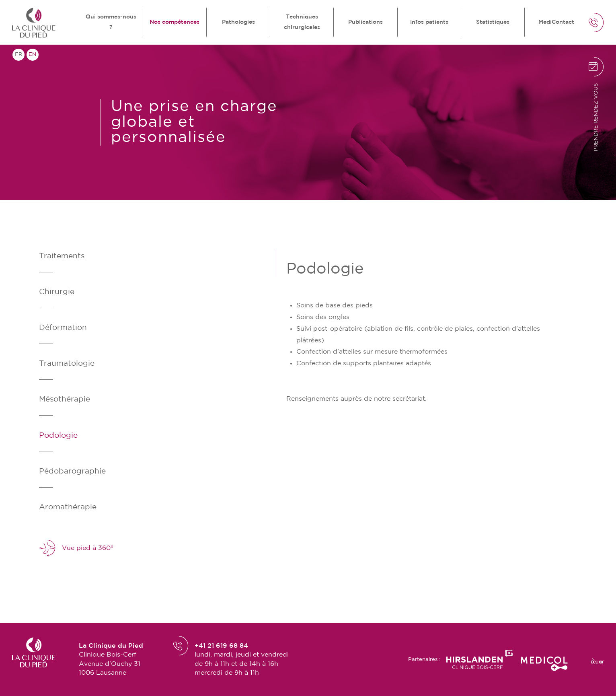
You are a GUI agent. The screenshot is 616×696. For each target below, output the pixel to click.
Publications (365, 22)
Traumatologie (67, 363)
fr (18, 55)
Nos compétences (175, 22)
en (32, 55)
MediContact (556, 22)
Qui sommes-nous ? (111, 22)
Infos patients (429, 22)
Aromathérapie (68, 507)
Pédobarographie (72, 471)
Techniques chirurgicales (302, 22)
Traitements (62, 256)
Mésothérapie (65, 399)
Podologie (58, 436)
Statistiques (493, 22)
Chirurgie (57, 292)
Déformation (63, 328)
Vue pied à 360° (76, 548)
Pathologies (238, 22)
